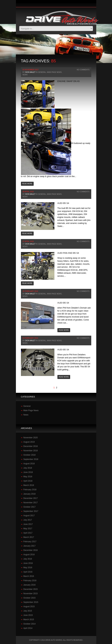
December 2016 (31, 550)
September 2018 (31, 459)
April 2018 (28, 481)
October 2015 (30, 598)
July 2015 (28, 611)
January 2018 (30, 494)
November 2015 (31, 594)
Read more (27, 184)
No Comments (83, 70)
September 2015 (31, 602)
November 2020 (31, 438)
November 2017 (31, 503)
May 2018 (28, 477)
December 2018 (31, 446)
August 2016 (29, 555)
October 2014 (30, 624)
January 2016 (30, 585)
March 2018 (29, 485)
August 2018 (29, 464)
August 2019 (29, 442)
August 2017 (29, 516)
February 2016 (30, 581)
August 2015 (29, 607)
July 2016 (28, 559)
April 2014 (28, 628)
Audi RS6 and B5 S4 (68, 253)
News (25, 75)
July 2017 (28, 520)
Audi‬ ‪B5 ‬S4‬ (63, 203)
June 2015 (28, 615)
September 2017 (31, 511)
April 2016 (28, 572)
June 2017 (28, 524)
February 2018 (30, 490)
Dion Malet (30, 72)
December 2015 (31, 589)
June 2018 (28, 472)
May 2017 (28, 529)
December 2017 (31, 498)
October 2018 (30, 455)
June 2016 (28, 563)
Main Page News (54, 72)
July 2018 (28, 468)
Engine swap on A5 (69, 81)
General (42, 72)
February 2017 (30, 542)
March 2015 (29, 620)
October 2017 (30, 507)
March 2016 (29, 576)
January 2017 (30, 546)
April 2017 (28, 533)
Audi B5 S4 (63, 303)
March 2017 (29, 537)
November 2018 (31, 451)
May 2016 (28, 568)
